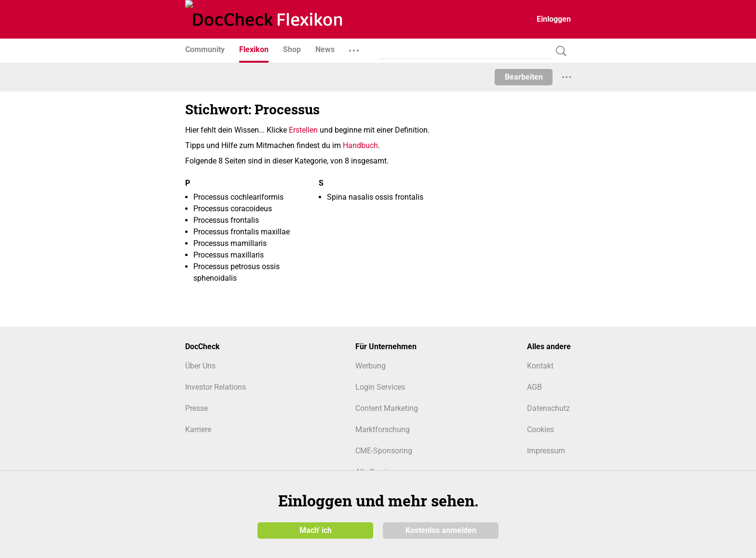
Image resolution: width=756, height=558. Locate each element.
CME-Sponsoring (384, 451)
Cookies (540, 429)
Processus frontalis (226, 220)
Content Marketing (387, 408)
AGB (534, 387)
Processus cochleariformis (238, 197)
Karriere (198, 429)
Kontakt (540, 366)
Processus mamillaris (230, 243)
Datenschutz (548, 408)
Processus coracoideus (233, 209)
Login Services (380, 387)
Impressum (546, 451)
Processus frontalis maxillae (242, 232)
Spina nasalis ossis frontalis (375, 197)
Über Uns (200, 366)
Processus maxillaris (229, 255)
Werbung (371, 366)
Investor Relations (216, 387)
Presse (196, 408)
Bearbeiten (524, 77)
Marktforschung (383, 429)
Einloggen (554, 19)
